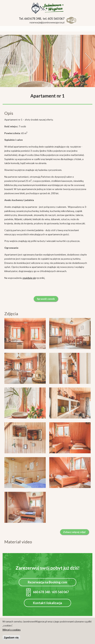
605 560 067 (60, 592)
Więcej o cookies (12, 630)
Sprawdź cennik (46, 299)
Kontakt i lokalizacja (47, 603)
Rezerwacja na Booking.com (47, 582)
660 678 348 (38, 592)
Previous (6, 61)
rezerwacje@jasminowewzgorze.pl (47, 22)
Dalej (89, 61)
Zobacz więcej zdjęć (74, 532)
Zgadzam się (11, 638)
